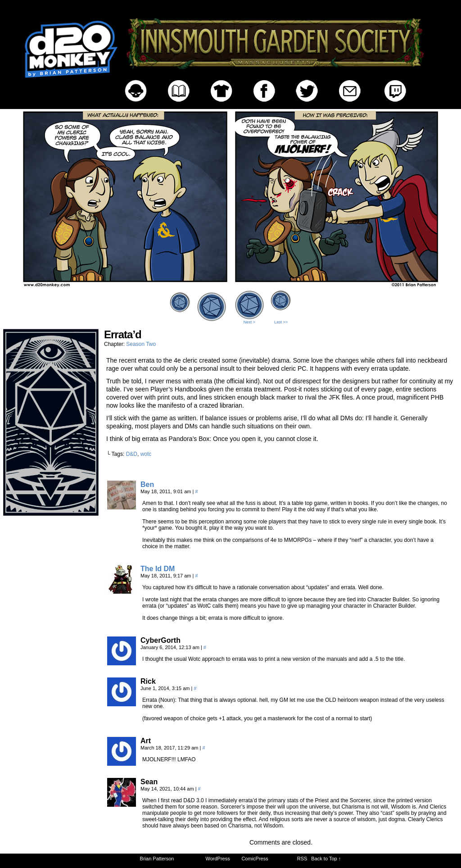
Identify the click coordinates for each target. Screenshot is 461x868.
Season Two (141, 344)
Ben (147, 484)
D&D (132, 454)
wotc (146, 454)
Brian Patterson (157, 859)
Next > (249, 322)
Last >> (281, 322)
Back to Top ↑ (326, 859)
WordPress (218, 859)
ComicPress (255, 859)
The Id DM (158, 569)
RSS (302, 859)
